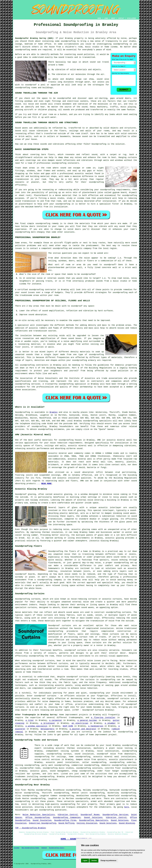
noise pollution (24, 807)
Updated (44, 848)
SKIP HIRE (68, 726)
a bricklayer (48, 723)
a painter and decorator (83, 729)
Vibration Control (68, 815)
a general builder (87, 720)
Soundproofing (99, 144)
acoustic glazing (63, 494)
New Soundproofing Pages (30, 848)
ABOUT (113, 18)
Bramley (54, 412)
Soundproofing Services (115, 815)
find (23, 790)
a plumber (110, 723)
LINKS (106, 18)
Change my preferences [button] (108, 861)
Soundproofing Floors (57, 848)
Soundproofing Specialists (94, 820)
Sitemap (17, 848)
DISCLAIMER (131, 18)
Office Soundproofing (37, 817)
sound (93, 62)
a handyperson (96, 726)
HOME (99, 18)
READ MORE (46, 484)
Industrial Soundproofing (42, 823)
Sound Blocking (127, 823)
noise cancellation (108, 751)
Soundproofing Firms (65, 820)
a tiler (30, 720)
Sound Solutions (93, 817)
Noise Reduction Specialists (39, 815)
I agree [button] (85, 861)
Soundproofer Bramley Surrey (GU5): (35, 38)
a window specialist (37, 726)
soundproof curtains (75, 650)
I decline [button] (94, 861)
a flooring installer (103, 718)
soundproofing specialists (97, 421)
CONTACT (121, 18)
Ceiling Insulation (87, 823)
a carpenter (56, 720)
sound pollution (85, 54)
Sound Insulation (42, 820)
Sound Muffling (66, 823)
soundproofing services (45, 779)
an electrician (80, 723)
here (127, 807)
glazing (81, 510)
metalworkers (47, 729)
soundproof (31, 85)
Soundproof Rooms (90, 815)
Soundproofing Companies (67, 817)
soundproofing (68, 41)
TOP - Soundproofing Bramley (31, 828)
